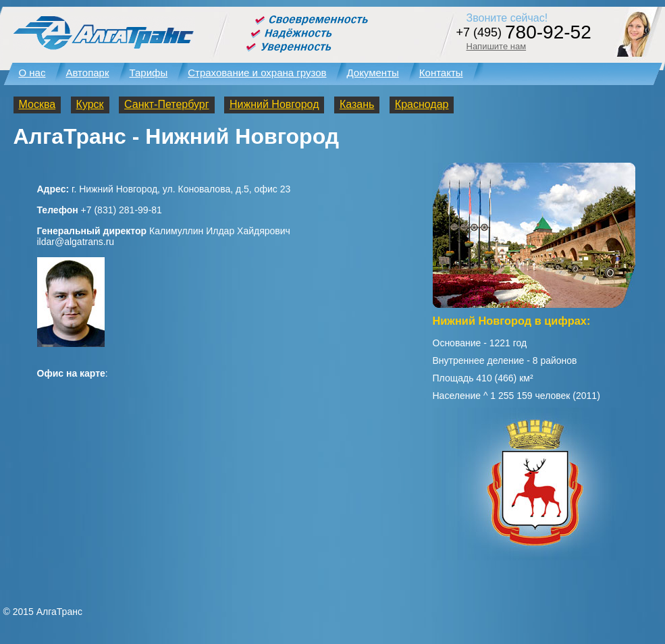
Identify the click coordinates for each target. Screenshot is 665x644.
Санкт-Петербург (166, 104)
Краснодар (422, 104)
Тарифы (149, 73)
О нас (32, 73)
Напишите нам (497, 46)
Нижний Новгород (274, 104)
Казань (357, 104)
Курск (90, 104)
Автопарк (87, 73)
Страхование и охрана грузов (257, 73)
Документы (372, 73)
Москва (37, 104)
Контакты (441, 73)
